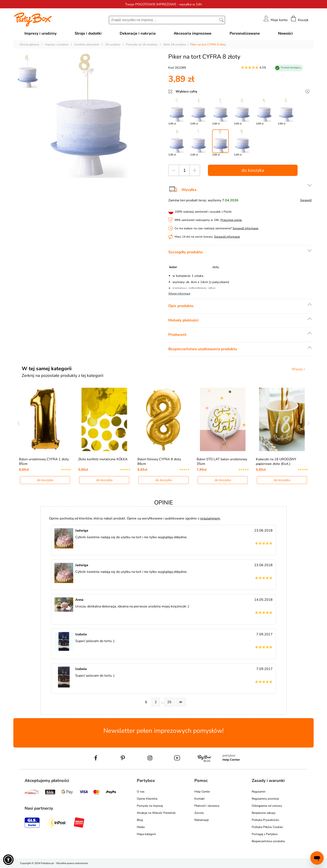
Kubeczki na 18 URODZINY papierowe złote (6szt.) (276, 462)
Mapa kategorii (146, 834)
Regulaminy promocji (265, 799)
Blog (140, 820)
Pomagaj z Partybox (265, 834)
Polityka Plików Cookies (267, 827)
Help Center (202, 792)
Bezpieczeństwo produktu (268, 841)
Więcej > (299, 369)
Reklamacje (202, 820)
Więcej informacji (179, 294)
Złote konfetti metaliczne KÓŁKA (103, 459)
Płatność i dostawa (207, 806)
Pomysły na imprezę (150, 806)
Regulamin (259, 792)
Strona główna (29, 45)
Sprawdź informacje (245, 228)
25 (169, 702)
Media (141, 827)
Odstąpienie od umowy (267, 806)
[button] (8, 860)
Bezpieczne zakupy (264, 813)
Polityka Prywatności (265, 820)
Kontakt (199, 799)
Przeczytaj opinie (231, 220)
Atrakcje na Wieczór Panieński (156, 813)
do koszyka (253, 170)
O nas (141, 792)
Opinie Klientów (147, 799)
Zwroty (199, 813)
